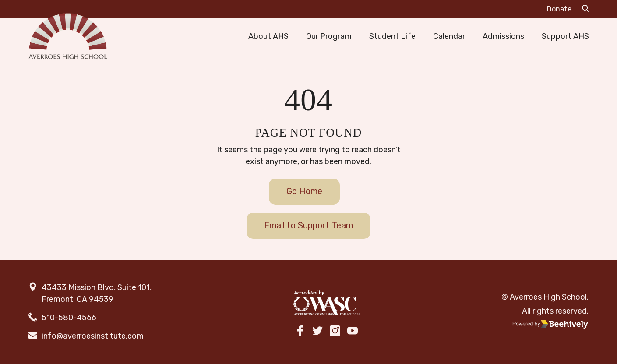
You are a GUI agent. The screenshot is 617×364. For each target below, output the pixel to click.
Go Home (304, 191)
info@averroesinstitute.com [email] (93, 336)
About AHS (268, 36)
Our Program (329, 36)
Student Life (392, 36)
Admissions (503, 36)
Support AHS (565, 36)
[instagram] (335, 332)
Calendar (449, 36)
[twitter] (317, 332)
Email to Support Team (308, 225)
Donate (559, 9)
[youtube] (353, 332)
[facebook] (300, 332)
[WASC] (326, 303)
